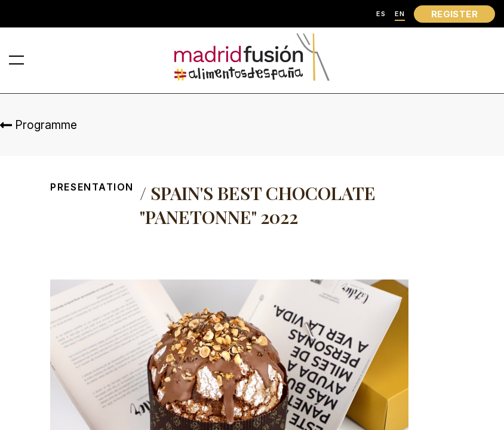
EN (400, 14)
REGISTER (454, 14)
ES (381, 14)
